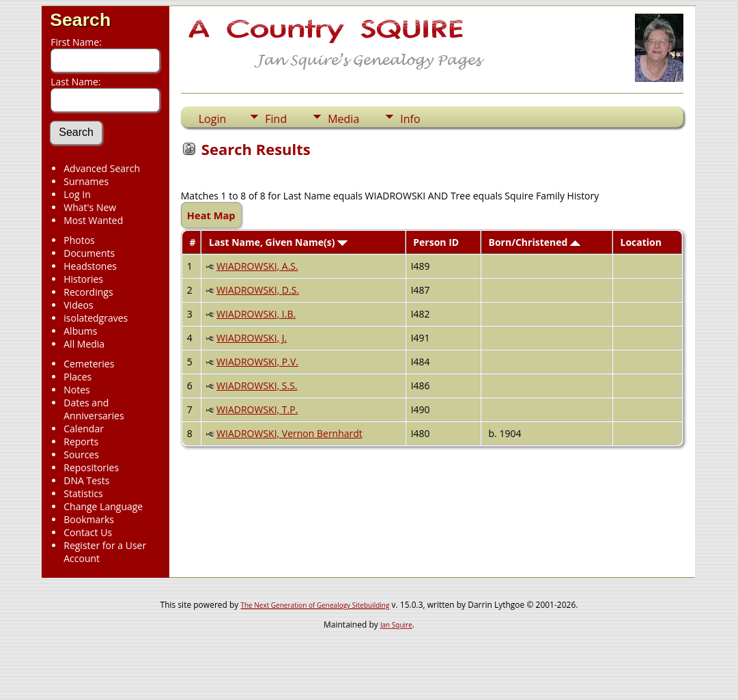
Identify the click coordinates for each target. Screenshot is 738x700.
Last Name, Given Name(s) (278, 242)
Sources (81, 454)
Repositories (91, 467)
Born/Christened (535, 242)
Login (213, 119)
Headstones (90, 266)
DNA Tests (86, 480)
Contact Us (88, 532)
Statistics (83, 493)
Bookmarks (89, 519)
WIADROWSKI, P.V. (257, 362)
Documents (89, 253)
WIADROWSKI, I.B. (256, 314)
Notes (77, 390)
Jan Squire (396, 625)
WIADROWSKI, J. (252, 338)
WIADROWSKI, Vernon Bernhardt (289, 433)
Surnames (86, 181)
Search (80, 20)
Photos (79, 240)
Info (410, 119)
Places (77, 377)
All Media (84, 344)
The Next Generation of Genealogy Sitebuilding (315, 605)
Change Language (103, 506)
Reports (81, 442)
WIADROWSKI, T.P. (257, 409)
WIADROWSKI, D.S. (258, 290)
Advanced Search (102, 168)
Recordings (88, 292)
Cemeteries (89, 364)
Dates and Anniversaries (94, 409)
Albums (80, 331)
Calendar (84, 429)
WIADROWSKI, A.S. (257, 266)
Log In (77, 194)
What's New (90, 207)
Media (343, 119)
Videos (78, 305)
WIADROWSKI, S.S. (257, 386)
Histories (83, 279)
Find (276, 119)
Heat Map (211, 215)
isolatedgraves (96, 318)
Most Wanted (93, 220)
